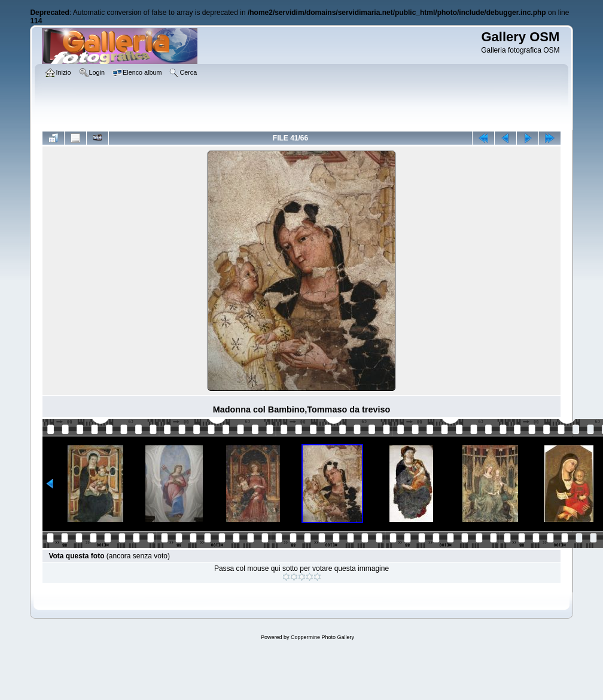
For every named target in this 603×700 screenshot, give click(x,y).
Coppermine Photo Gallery (322, 637)
